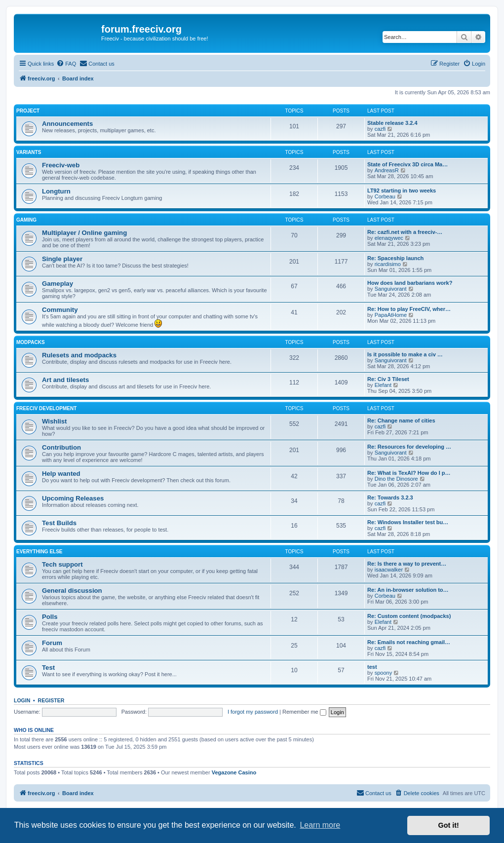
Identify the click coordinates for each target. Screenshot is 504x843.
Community (60, 310)
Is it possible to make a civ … (405, 354)
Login (22, 700)
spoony (383, 673)
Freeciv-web (61, 165)
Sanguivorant (391, 289)
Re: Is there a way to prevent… (407, 564)
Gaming (26, 220)
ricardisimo (388, 264)
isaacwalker (389, 570)
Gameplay (58, 284)
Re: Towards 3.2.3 (390, 498)
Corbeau (385, 196)
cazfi (380, 129)
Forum (52, 643)
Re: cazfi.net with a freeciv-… (405, 232)
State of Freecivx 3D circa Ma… (407, 164)
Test (48, 668)
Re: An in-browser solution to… (408, 590)
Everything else (39, 552)
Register (51, 700)
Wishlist (54, 421)
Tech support (62, 564)
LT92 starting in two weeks (402, 191)
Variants (29, 152)
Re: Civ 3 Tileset (388, 379)
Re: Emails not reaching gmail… (409, 642)
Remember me (304, 712)
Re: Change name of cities (401, 421)
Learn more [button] (320, 825)
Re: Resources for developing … (409, 447)
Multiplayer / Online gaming (84, 233)
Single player (62, 259)
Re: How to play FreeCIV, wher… (409, 309)
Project (28, 111)
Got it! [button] (449, 825)
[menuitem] (66, 64)
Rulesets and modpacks (79, 355)
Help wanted (61, 474)
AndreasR (387, 170)
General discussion (72, 591)
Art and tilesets (65, 380)
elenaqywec (389, 238)
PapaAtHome (391, 315)
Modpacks (31, 342)
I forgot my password (253, 712)
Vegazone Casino (234, 772)
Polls (50, 617)
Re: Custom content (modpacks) (409, 616)
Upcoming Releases (73, 498)
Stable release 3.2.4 (392, 123)
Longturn (56, 191)
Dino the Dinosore (396, 479)
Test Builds (59, 523)
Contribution (61, 447)
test (372, 667)
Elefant (383, 385)
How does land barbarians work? (410, 283)
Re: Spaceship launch (395, 258)
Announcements (67, 124)
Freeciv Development (46, 408)
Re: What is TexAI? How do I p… (409, 473)
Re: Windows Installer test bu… (408, 522)
